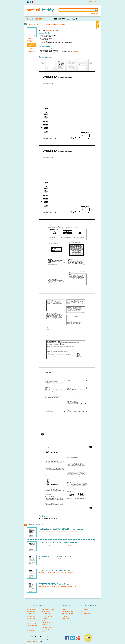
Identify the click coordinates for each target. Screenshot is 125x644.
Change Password (87, 614)
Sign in (97, 1)
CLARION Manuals (32, 616)
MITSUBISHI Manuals (33, 628)
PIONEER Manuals (47, 614)
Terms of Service (67, 614)
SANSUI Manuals (47, 616)
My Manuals (85, 612)
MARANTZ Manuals (32, 626)
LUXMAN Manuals (32, 623)
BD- (48, 19)
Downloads (91, 1)
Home (29, 19)
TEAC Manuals (46, 625)
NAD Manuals (31, 630)
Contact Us (65, 619)
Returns (64, 616)
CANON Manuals (31, 614)
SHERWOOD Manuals (48, 623)
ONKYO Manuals (47, 612)
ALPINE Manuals (31, 612)
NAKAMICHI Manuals (48, 609)
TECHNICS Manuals (47, 627)
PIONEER (39, 19)
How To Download (67, 612)
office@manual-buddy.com (32, 641)
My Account (85, 609)
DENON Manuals (31, 619)
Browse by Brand (94, 14)
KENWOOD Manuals (32, 621)
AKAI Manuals (31, 609)
